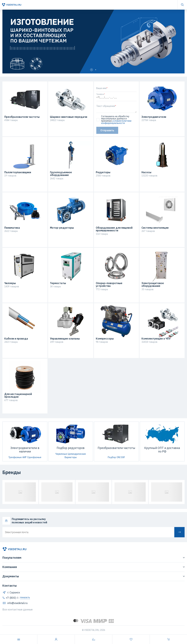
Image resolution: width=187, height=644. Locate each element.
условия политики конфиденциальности (116, 122)
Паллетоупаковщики (18, 172)
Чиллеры (10, 283)
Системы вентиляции (155, 228)
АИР (24, 457)
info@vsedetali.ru (15, 603)
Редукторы (103, 172)
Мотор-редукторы (62, 228)
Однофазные (34, 457)
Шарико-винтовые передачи (69, 117)
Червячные (61, 454)
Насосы (146, 172)
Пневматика (12, 228)
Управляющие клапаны (65, 339)
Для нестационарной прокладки (18, 396)
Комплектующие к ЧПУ (156, 339)
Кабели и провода (16, 339)
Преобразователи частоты (22, 117)
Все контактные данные (18, 609)
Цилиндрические (77, 454)
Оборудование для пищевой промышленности (114, 229)
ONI (119, 457)
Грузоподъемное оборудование (61, 174)
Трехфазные (15, 457)
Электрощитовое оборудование (153, 285)
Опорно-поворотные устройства (109, 285)
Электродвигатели (154, 117)
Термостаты (58, 283)
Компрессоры (105, 339)
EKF (123, 457)
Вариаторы (71, 457)
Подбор (112, 457)
